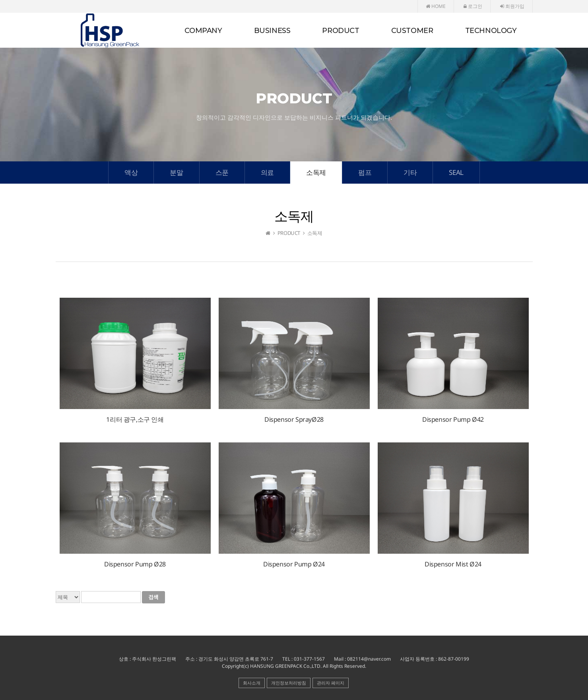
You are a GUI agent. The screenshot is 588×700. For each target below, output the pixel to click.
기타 (410, 172)
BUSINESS (272, 31)
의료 (267, 172)
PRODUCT (341, 31)
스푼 (222, 172)
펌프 (365, 172)
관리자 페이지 (331, 683)
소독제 (316, 172)
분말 (176, 172)
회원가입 (512, 6)
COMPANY (203, 31)
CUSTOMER (412, 31)
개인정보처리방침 (289, 683)
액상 (131, 172)
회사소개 (252, 683)
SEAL (456, 172)
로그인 (473, 6)
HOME (436, 6)
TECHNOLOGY (491, 31)
